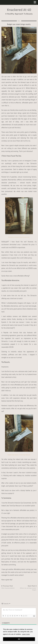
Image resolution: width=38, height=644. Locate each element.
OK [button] (19, 639)
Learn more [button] (26, 634)
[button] (35, 2)
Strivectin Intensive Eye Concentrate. (19, 237)
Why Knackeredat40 (8, 587)
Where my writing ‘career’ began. (28, 588)
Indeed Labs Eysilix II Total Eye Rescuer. (19, 455)
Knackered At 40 (19, 10)
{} (24, 616)
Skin (19, 21)
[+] (26, 616)
